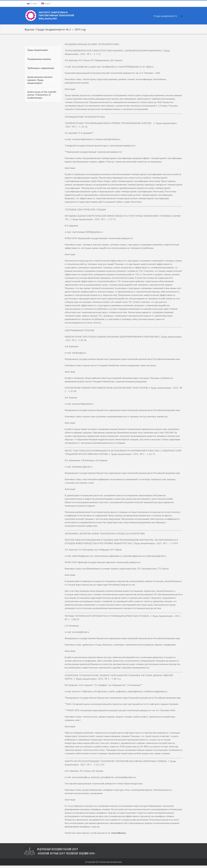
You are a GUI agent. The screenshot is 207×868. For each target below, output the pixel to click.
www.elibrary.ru (118, 833)
